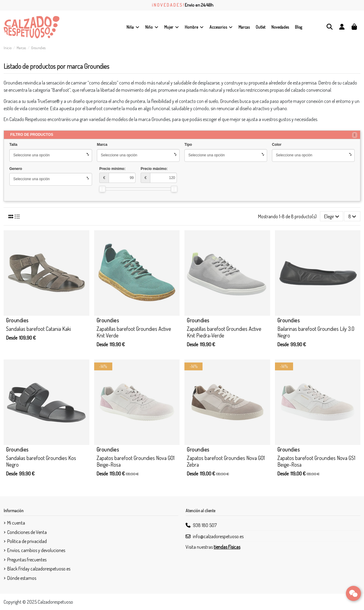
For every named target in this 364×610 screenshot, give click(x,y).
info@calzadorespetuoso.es (218, 536)
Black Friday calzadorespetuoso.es (39, 569)
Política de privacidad (27, 541)
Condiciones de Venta (27, 532)
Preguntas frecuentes (27, 560)
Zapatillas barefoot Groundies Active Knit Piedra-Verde (224, 332)
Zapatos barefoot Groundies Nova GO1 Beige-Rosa (136, 461)
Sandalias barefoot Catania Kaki (38, 329)
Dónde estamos (22, 578)
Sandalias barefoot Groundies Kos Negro (41, 461)
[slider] (102, 189)
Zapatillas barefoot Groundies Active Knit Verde (134, 332)
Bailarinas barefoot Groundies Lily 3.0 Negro (316, 332)
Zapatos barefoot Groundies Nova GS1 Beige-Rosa (316, 461)
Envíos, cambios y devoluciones (36, 550)
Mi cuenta (16, 523)
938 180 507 (205, 525)
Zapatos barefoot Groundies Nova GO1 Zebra (226, 461)
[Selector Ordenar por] (332, 216)
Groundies (17, 320)
